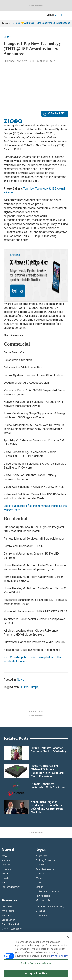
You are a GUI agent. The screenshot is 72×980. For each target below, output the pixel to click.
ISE (42, 687)
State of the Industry (11, 924)
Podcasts (6, 869)
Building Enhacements (47, 860)
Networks (40, 883)
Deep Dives (7, 907)
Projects (6, 878)
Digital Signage (43, 874)
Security (40, 887)
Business (41, 865)
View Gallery (56, 113)
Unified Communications (48, 892)
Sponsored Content (11, 887)
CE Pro (24, 687)
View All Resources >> (12, 929)
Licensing (41, 911)
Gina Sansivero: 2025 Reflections (53, 23)
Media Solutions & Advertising (50, 907)
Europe (34, 687)
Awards (5, 874)
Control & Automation (46, 869)
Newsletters (42, 915)
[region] (36, 956)
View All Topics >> (45, 896)
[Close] (68, 937)
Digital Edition (8, 920)
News (7, 37)
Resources (7, 865)
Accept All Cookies (36, 973)
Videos (5, 883)
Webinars (6, 915)
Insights (6, 860)
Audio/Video (42, 856)
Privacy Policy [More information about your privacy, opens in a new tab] (59, 956)
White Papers (8, 911)
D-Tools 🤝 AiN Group (24, 23)
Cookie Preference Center (36, 963)
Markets (40, 878)
